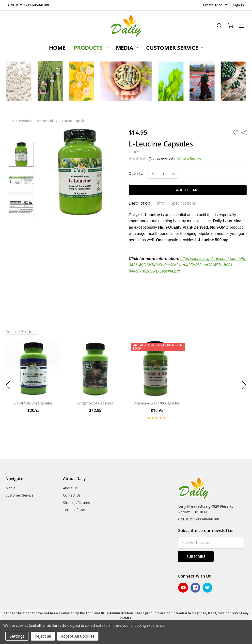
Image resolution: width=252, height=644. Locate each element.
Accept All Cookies (78, 636)
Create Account (215, 5)
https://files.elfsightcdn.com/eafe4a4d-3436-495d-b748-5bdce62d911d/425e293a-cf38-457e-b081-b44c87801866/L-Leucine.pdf (188, 265)
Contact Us (72, 495)
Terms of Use (74, 510)
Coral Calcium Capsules (34, 403)
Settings (17, 636)
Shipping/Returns (76, 503)
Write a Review (189, 159)
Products (91, 48)
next (244, 385)
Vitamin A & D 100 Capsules (157, 403)
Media (127, 48)
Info (161, 203)
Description (139, 203)
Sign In (239, 5)
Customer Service (174, 48)
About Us (70, 488)
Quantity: (136, 173)
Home (57, 48)
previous (8, 385)
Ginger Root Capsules (95, 403)
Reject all (43, 636)
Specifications (183, 203)
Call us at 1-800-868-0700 (29, 5)
